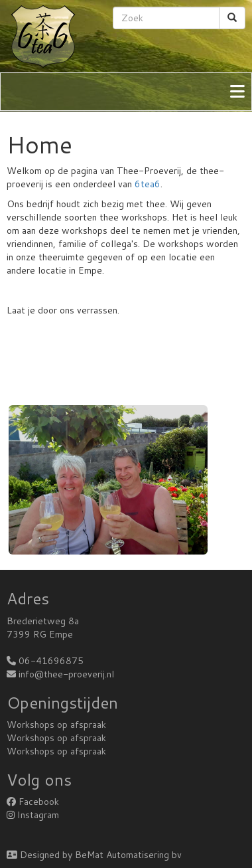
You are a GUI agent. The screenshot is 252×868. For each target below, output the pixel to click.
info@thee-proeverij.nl (66, 674)
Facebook (33, 802)
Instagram (33, 815)
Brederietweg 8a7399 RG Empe (43, 628)
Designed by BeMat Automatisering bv (94, 855)
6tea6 (148, 184)
